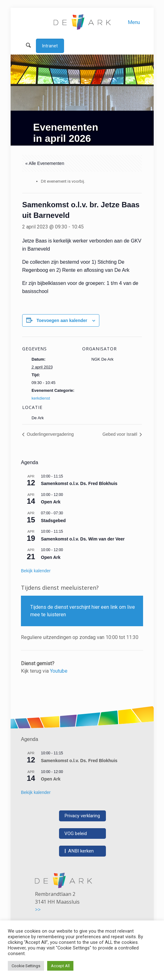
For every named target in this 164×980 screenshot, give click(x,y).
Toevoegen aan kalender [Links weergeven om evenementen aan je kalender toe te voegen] (62, 320)
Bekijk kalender (36, 571)
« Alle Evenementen (45, 163)
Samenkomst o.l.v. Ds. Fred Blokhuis (79, 483)
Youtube (59, 671)
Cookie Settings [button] (26, 966)
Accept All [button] (60, 966)
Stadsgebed (53, 521)
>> (38, 910)
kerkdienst (41, 398)
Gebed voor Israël (120, 434)
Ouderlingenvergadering (50, 434)
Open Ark (51, 502)
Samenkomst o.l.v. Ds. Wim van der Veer (83, 539)
